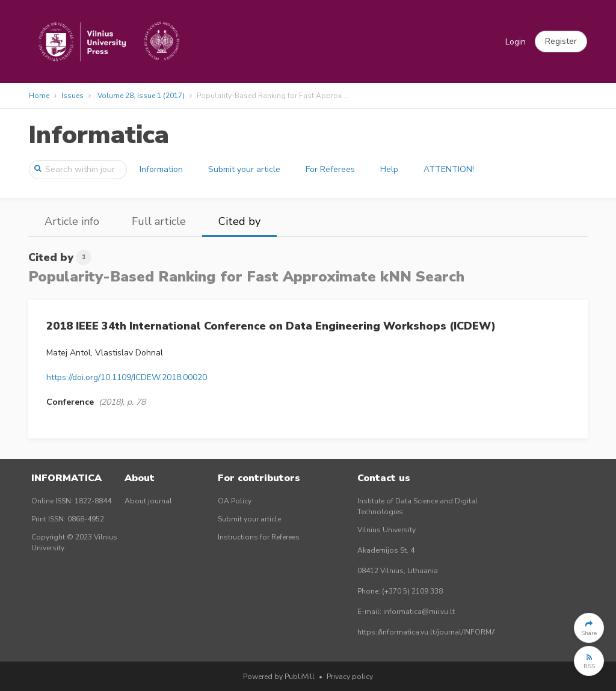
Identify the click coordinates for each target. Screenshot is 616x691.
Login (516, 42)
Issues (72, 96)
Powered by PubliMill (279, 677)
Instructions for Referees (259, 537)
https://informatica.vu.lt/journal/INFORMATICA (435, 632)
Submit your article (244, 169)
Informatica (99, 135)
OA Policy (235, 501)
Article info (72, 221)
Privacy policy (350, 677)
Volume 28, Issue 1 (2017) (141, 96)
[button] (561, 41)
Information (161, 169)
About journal (148, 501)
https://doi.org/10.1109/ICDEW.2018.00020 (127, 377)
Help (389, 169)
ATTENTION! (449, 169)
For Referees (330, 169)
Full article (159, 221)
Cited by (239, 221)
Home (39, 96)
